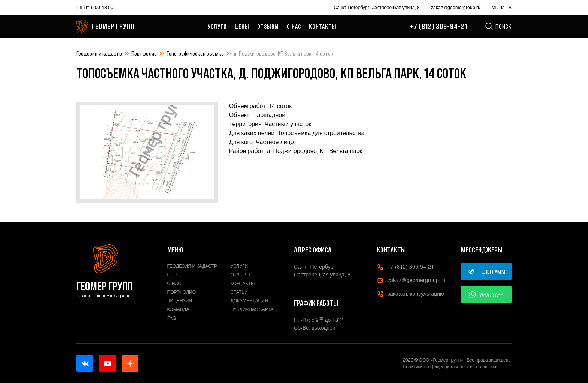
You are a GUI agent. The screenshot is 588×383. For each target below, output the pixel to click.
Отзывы (268, 26)
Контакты (323, 26)
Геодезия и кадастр (99, 53)
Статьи (239, 292)
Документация (249, 301)
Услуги (217, 26)
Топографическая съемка (195, 53)
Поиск (498, 26)
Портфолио (144, 53)
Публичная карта (252, 309)
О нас (294, 26)
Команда (178, 309)
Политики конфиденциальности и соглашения (451, 367)
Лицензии (180, 301)
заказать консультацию (410, 294)
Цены (242, 26)
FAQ (172, 318)
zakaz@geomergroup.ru (456, 8)
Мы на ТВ (502, 8)
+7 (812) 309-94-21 (438, 26)
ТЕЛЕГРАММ (486, 272)
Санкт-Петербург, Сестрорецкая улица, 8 (377, 8)
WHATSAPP (486, 294)
